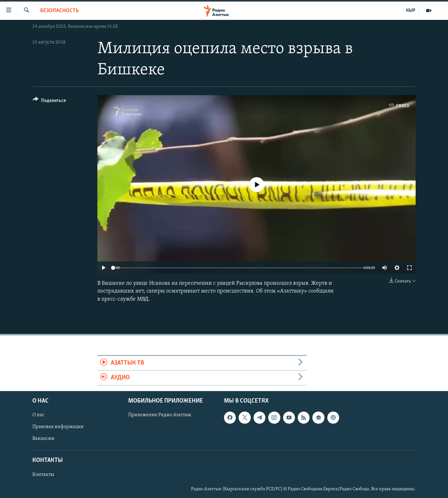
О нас (38, 415)
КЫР (411, 11)
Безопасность (59, 11)
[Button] (49, 101)
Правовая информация (58, 427)
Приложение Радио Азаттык (160, 415)
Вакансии (43, 439)
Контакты (43, 474)
